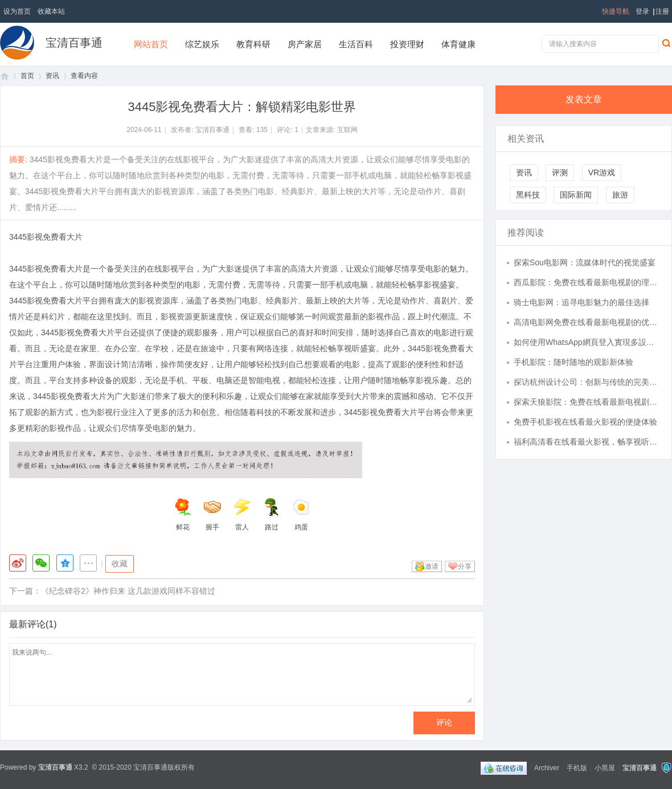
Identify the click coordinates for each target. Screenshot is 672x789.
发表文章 (584, 99)
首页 (5, 76)
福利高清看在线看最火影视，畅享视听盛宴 (587, 442)
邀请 (432, 566)
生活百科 (356, 44)
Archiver (547, 767)
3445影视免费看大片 (46, 237)
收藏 (120, 564)
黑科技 (528, 195)
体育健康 (458, 44)
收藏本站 (51, 11)
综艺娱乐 (202, 44)
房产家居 (305, 44)
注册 (662, 11)
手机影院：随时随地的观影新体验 (573, 362)
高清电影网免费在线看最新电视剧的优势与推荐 (587, 322)
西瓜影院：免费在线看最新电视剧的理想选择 (587, 282)
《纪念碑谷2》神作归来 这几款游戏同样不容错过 (128, 591)
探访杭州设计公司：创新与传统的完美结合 (587, 382)
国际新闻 (576, 195)
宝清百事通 (74, 43)
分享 (465, 566)
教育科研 (253, 44)
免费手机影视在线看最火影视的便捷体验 (585, 422)
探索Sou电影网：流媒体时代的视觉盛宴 (585, 262)
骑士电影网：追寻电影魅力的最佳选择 (581, 302)
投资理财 (407, 44)
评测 (560, 172)
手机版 (577, 767)
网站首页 (151, 44)
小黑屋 (605, 767)
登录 (642, 11)
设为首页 (17, 11)
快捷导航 (616, 11)
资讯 (52, 76)
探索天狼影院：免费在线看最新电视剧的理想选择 (587, 402)
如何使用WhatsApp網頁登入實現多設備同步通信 (587, 342)
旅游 (620, 195)
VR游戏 (602, 172)
